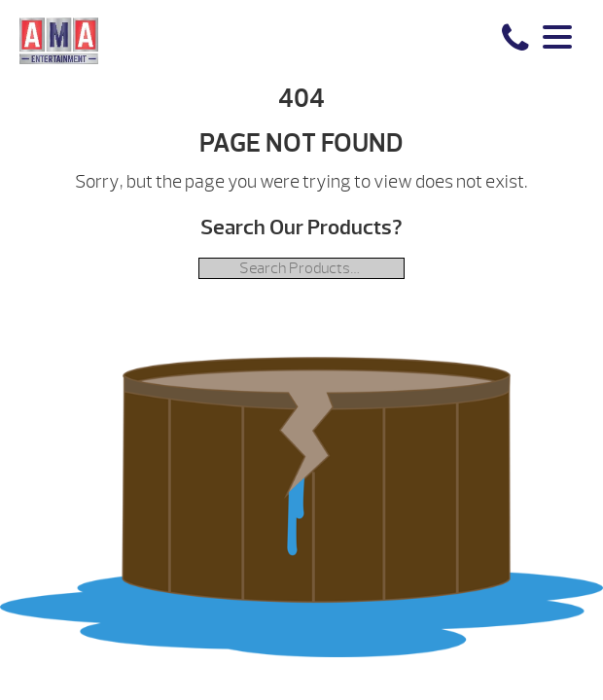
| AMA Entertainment (59, 40)
